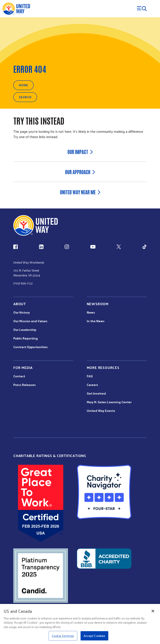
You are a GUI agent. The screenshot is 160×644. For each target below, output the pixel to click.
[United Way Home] (16, 9)
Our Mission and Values (30, 321)
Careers (92, 385)
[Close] (153, 611)
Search (25, 97)
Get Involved (96, 393)
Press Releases (25, 385)
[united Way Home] (36, 225)
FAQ (90, 376)
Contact (19, 376)
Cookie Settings (63, 636)
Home (24, 85)
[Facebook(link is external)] (16, 247)
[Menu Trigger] (142, 9)
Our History (22, 312)
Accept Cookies (94, 636)
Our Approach (80, 172)
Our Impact (80, 152)
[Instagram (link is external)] (67, 247)
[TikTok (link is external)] (144, 247)
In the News (96, 321)
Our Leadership (25, 330)
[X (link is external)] (119, 247)
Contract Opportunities (31, 347)
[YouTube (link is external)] (93, 247)
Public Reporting (26, 338)
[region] (80, 624)
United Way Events (101, 411)
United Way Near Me (80, 192)
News (91, 312)
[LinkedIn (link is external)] (41, 247)
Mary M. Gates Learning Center (109, 402)
